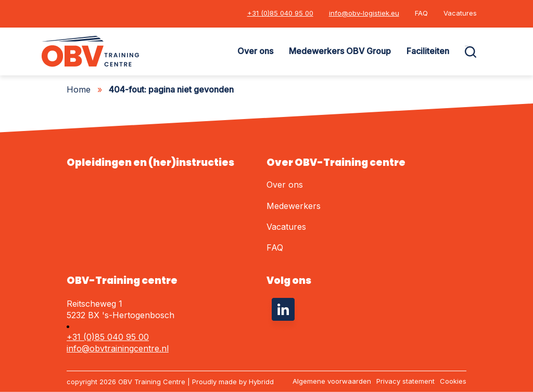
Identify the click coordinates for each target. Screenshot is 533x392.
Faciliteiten (428, 51)
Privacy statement (405, 381)
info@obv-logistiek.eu (364, 13)
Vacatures (460, 13)
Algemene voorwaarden (332, 381)
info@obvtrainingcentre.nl (118, 348)
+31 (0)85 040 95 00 (280, 13)
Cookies (453, 381)
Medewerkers (294, 206)
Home (79, 89)
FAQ (421, 13)
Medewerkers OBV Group (340, 51)
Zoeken (466, 46)
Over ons (255, 51)
